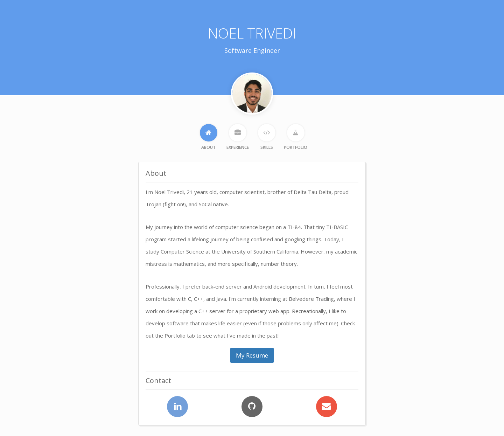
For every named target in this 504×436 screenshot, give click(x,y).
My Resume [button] (252, 355)
